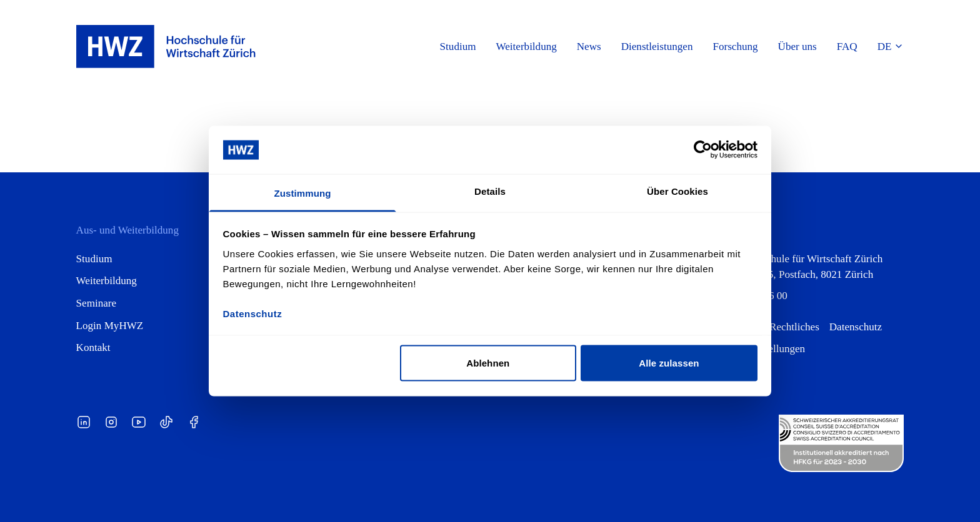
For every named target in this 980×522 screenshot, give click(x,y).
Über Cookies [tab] (677, 191)
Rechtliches (794, 327)
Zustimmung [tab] (303, 193)
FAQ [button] (847, 47)
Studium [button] (458, 47)
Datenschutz (856, 327)
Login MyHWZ (110, 326)
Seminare (97, 303)
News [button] (589, 47)
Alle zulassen (669, 363)
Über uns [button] (797, 47)
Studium (94, 259)
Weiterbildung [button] (527, 47)
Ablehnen (488, 363)
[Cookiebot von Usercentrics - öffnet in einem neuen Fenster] (703, 150)
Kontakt (93, 347)
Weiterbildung (107, 281)
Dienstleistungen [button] (657, 47)
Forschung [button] (735, 47)
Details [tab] (490, 191)
